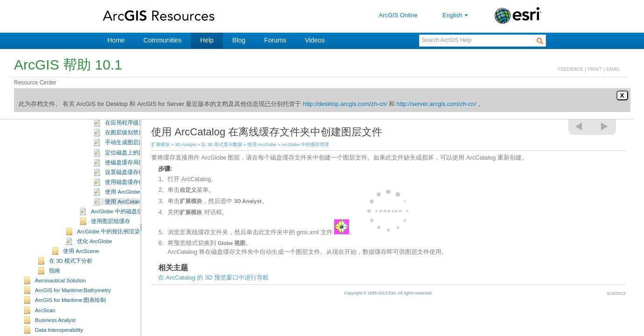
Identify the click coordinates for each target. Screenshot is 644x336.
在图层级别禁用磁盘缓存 (136, 163)
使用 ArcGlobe (262, 144)
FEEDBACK (571, 69)
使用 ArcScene (81, 281)
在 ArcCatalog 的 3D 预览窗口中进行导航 (213, 277)
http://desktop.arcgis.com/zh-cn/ (345, 104)
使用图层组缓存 (111, 252)
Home (116, 40)
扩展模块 (161, 144)
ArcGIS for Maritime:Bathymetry (73, 321)
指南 (55, 301)
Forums (275, 40)
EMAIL (613, 69)
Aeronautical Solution (60, 311)
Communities (162, 40)
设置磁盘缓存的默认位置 (136, 124)
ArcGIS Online (398, 15)
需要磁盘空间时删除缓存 (136, 133)
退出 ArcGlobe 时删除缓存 (137, 143)
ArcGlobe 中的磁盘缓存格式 (125, 242)
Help (207, 40)
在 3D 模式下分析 (71, 291)
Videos (315, 40)
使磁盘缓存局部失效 (130, 193)
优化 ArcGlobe (94, 272)
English (456, 15)
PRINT (595, 69)
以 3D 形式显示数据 (222, 144)
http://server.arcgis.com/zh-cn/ (437, 104)
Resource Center (35, 83)
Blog (239, 40)
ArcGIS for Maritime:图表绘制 (70, 330)
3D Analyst (186, 144)
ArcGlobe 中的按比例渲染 (108, 262)
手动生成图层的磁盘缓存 (136, 173)
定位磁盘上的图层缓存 (133, 183)
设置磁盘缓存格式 (127, 203)
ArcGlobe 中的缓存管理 (305, 144)
